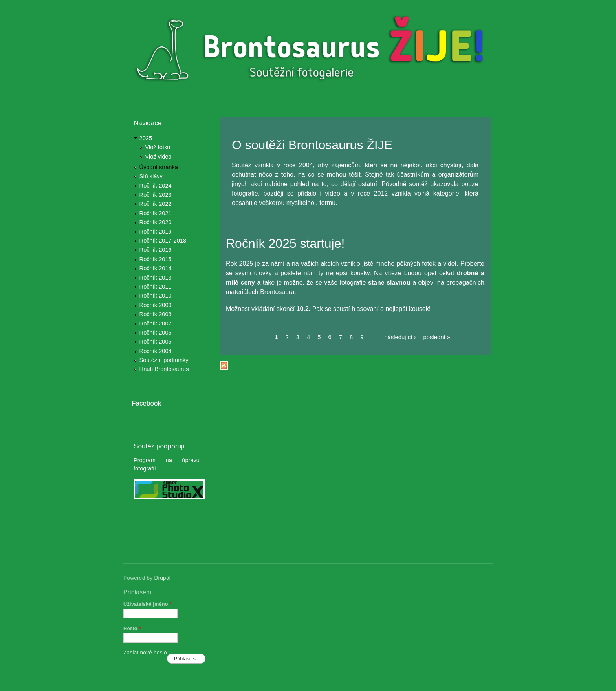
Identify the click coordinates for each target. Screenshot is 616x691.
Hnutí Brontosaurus (164, 369)
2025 (146, 138)
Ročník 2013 (156, 278)
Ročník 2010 (156, 296)
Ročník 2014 (156, 268)
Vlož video (158, 157)
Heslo (132, 628)
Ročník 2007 (156, 324)
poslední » (437, 337)
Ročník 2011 (156, 287)
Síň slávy (151, 176)
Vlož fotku (158, 147)
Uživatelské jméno (148, 604)
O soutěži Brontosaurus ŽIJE (312, 145)
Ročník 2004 (156, 351)
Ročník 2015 (156, 259)
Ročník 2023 (156, 195)
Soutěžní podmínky (164, 360)
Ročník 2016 (156, 250)
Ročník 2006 (156, 333)
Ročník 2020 (156, 222)
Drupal (162, 578)
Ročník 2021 (156, 213)
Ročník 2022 (156, 204)
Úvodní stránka (159, 167)
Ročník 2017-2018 (163, 241)
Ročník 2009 (156, 305)
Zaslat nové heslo (145, 653)
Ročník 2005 (156, 342)
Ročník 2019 (156, 232)
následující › (400, 337)
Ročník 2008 (156, 314)
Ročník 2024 (156, 186)
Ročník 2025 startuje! (285, 243)
